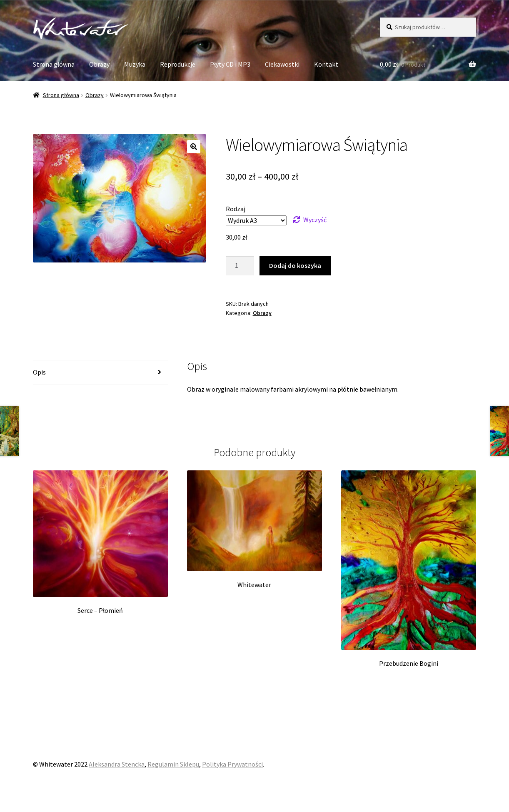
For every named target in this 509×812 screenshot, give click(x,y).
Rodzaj (236, 209)
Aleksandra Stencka (117, 764)
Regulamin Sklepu (173, 764)
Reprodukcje (178, 64)
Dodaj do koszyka (295, 265)
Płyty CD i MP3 (230, 64)
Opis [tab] (39, 372)
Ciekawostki (282, 64)
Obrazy (99, 64)
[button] (194, 147)
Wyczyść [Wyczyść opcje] (315, 220)
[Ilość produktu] (240, 266)
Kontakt (326, 64)
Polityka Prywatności (232, 764)
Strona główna (54, 64)
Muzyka (135, 64)
